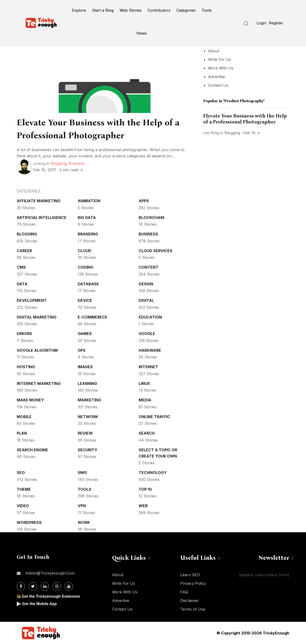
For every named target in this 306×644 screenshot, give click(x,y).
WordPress (29, 522)
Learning (87, 383)
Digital (146, 300)
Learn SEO (190, 575)
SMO (82, 473)
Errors (24, 334)
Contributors (159, 10)
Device (85, 300)
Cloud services (156, 251)
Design (146, 284)
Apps (144, 201)
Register (276, 23)
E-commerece (93, 317)
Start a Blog (103, 10)
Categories (186, 10)
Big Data (87, 218)
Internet (148, 367)
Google (147, 334)
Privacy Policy (193, 583)
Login (261, 23)
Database (88, 284)
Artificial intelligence (42, 218)
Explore (79, 10)
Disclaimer (190, 601)
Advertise (216, 77)
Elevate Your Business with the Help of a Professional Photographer (245, 119)
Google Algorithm (37, 350)
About (214, 51)
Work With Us (221, 68)
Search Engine (32, 450)
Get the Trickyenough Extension (51, 596)
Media (145, 400)
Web (143, 506)
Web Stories (131, 10)
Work (84, 522)
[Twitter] (33, 586)
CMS (21, 267)
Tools (207, 10)
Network (88, 417)
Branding (88, 234)
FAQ (184, 592)
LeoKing (39, 164)
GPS (82, 350)
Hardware (150, 350)
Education (150, 317)
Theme (24, 489)
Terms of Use (193, 609)
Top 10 (145, 489)
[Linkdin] (45, 586)
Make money (30, 400)
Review (85, 433)
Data (22, 284)
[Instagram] (57, 586)
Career (24, 251)
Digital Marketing (37, 317)
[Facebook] (21, 586)
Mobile (24, 417)
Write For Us (219, 59)
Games (85, 334)
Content (149, 267)
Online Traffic (154, 417)
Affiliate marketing (38, 201)
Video (23, 506)
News (142, 33)
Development (32, 300)
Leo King (211, 133)
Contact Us (218, 85)
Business (77, 163)
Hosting (26, 367)
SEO (21, 473)
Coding (85, 267)
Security (87, 450)
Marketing (89, 400)
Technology (153, 473)
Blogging (58, 163)
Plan (22, 433)
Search (147, 433)
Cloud (85, 251)
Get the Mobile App (39, 604)
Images (85, 367)
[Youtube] (69, 586)
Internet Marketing (39, 383)
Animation (89, 201)
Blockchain (151, 218)
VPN (82, 506)
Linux (144, 383)
